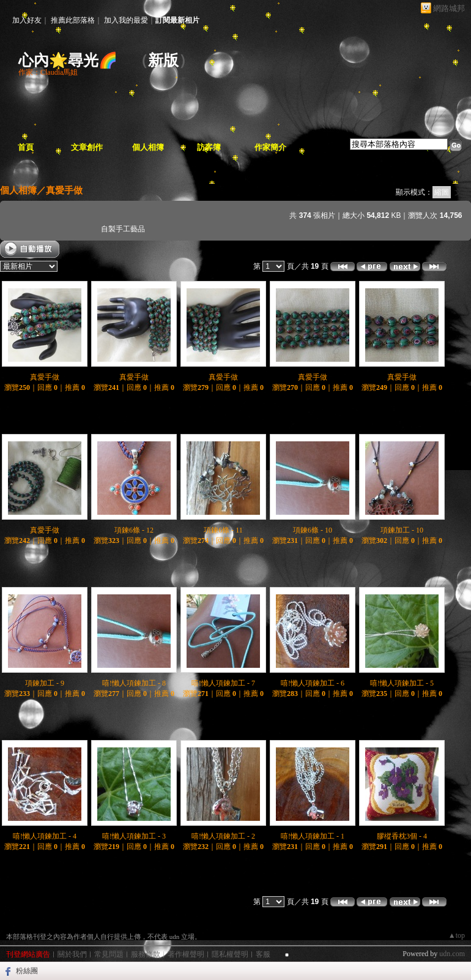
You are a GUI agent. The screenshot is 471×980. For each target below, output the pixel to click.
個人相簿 (148, 147)
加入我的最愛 (126, 20)
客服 (263, 954)
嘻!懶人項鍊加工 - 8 (134, 683)
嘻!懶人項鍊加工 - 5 (402, 683)
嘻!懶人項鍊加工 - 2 (223, 836)
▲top (457, 935)
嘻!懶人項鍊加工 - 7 (223, 683)
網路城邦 (449, 8)
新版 (163, 60)
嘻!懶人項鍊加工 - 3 (134, 836)
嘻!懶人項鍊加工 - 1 (313, 836)
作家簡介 (270, 147)
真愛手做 (64, 190)
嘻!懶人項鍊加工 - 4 (45, 836)
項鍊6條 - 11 (223, 530)
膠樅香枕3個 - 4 (402, 836)
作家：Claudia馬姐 (48, 72)
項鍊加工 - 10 (402, 530)
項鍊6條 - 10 (313, 530)
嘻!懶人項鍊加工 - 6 (313, 683)
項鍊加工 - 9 (45, 683)
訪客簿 (209, 147)
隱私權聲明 (230, 954)
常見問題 (109, 954)
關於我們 (72, 954)
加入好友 (27, 20)
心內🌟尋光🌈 (68, 60)
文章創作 (87, 147)
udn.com (452, 954)
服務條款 (146, 954)
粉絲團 (27, 971)
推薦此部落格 (73, 20)
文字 (462, 192)
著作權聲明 (186, 954)
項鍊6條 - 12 (134, 530)
